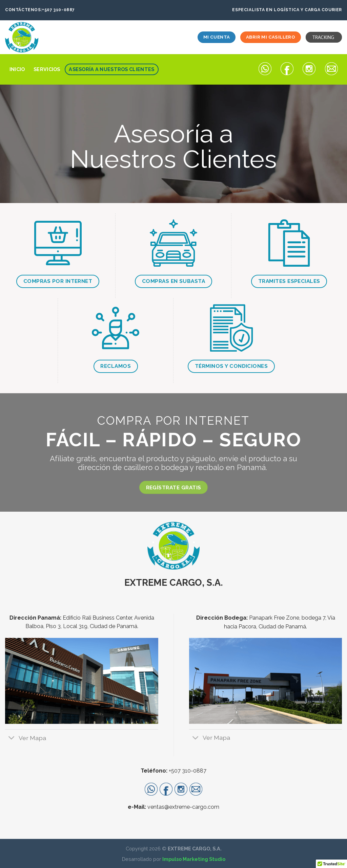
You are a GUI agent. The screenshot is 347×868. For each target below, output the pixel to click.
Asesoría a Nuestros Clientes (111, 69)
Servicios (47, 69)
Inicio (17, 69)
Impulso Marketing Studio (194, 859)
